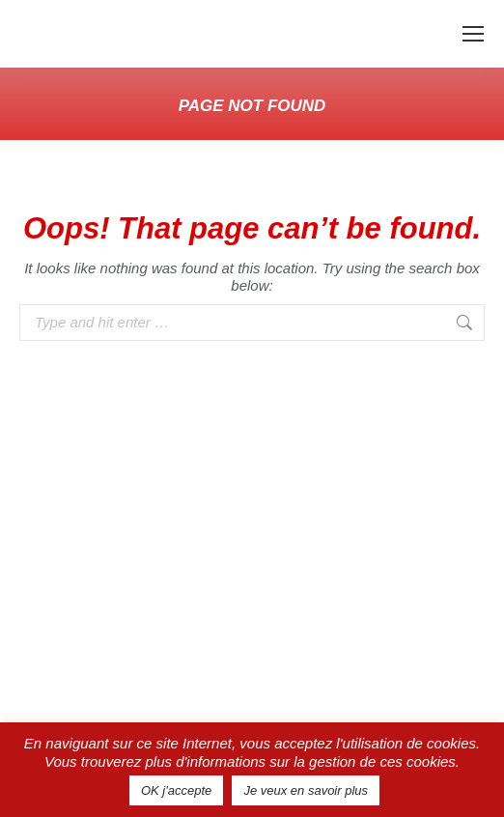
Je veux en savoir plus (306, 790)
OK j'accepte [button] (176, 790)
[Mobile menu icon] (473, 34)
